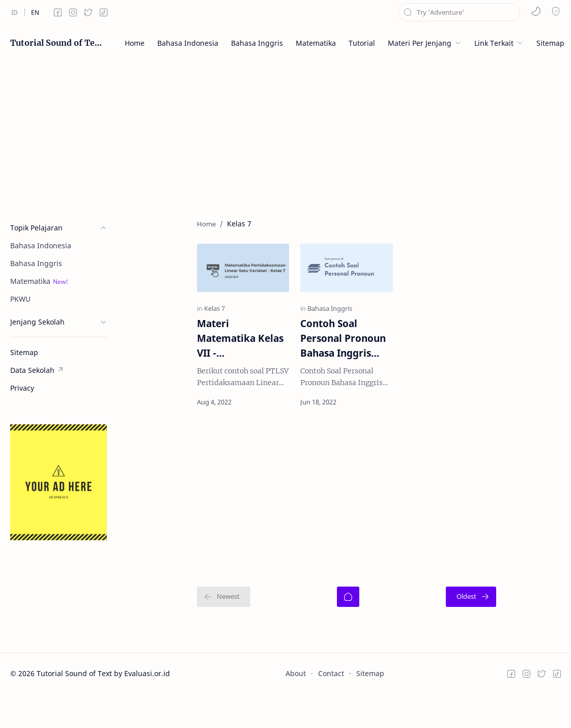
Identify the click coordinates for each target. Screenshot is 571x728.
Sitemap (370, 696)
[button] (536, 11)
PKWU (20, 299)
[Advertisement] (285, 132)
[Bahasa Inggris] (308, 331)
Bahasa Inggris (36, 263)
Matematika (30, 281)
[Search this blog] (459, 12)
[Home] (348, 619)
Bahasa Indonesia (41, 245)
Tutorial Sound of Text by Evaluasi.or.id (56, 43)
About (296, 696)
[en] (35, 12)
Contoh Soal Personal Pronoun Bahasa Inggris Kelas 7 (336, 360)
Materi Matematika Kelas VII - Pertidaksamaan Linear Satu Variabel (199, 360)
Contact (331, 696)
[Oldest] (536, 619)
